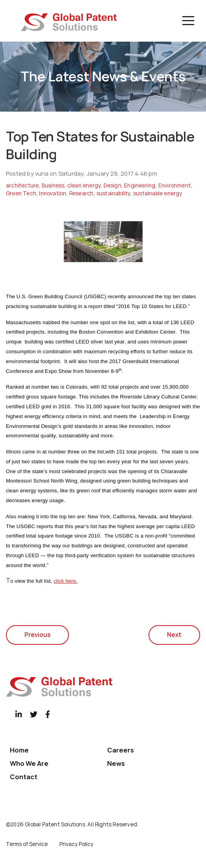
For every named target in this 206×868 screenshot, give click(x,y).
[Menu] (188, 21)
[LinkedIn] (19, 714)
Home (19, 750)
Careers (121, 750)
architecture (22, 185)
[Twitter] (34, 714)
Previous (37, 635)
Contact (24, 777)
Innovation (53, 193)
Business (53, 185)
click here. (66, 581)
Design (112, 185)
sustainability (113, 193)
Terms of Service (27, 844)
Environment (174, 185)
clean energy (84, 185)
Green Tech (21, 193)
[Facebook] (48, 714)
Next (174, 635)
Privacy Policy (76, 844)
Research (82, 193)
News (116, 763)
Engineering (140, 185)
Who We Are (29, 763)
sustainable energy (158, 193)
